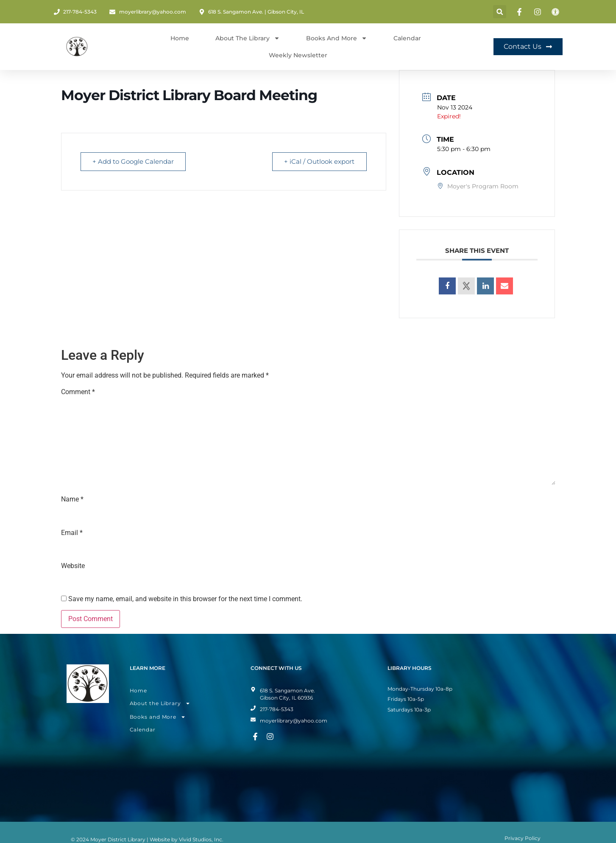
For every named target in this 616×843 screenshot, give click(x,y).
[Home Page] (77, 47)
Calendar (407, 38)
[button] (500, 12)
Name (72, 499)
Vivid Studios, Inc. (201, 839)
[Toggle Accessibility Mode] (557, 12)
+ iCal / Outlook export (319, 161)
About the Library (160, 703)
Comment (78, 392)
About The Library (248, 38)
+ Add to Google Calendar (134, 161)
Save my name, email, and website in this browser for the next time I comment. (185, 599)
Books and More (337, 38)
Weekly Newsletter (298, 55)
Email (72, 533)
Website (73, 566)
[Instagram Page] (539, 12)
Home (180, 38)
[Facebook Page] (521, 12)
